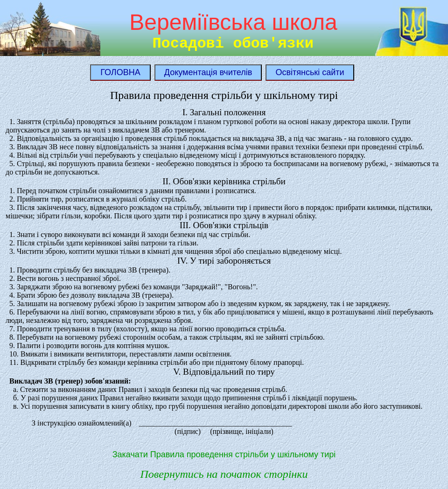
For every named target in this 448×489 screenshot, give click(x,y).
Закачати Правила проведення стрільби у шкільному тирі (224, 454)
